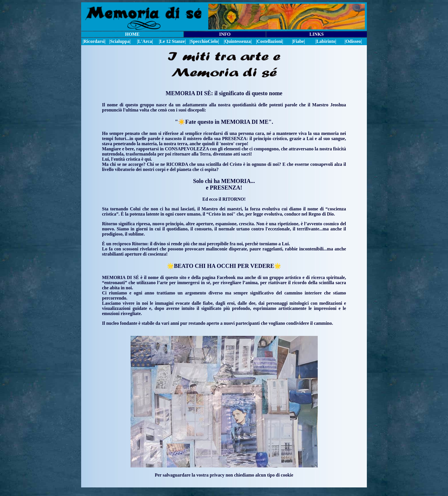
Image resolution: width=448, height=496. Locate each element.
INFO (225, 34)
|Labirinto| (326, 41)
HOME (132, 34)
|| (204, 41)
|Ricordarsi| (94, 41)
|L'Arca (145, 41)
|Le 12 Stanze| (172, 41)
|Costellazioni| (270, 41)
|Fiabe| (298, 41)
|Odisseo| (353, 41)
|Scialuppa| (120, 41)
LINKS (317, 34)
